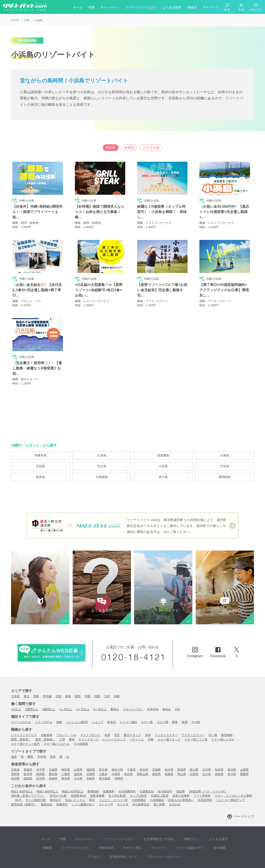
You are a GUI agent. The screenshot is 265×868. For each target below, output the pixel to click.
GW (177, 690)
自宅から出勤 (58, 777)
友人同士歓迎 (117, 777)
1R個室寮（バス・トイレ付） (208, 772)
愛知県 (53, 755)
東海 (68, 678)
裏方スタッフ (132, 716)
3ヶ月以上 (100, 690)
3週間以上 (49, 690)
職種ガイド (178, 819)
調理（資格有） (21, 721)
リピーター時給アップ (231, 781)
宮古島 (102, 442)
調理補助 (227, 716)
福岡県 (28, 760)
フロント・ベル (66, 716)
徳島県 (219, 755)
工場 (62, 721)
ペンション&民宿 (77, 703)
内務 (151, 721)
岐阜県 (28, 755)
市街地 (42, 738)
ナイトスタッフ (89, 721)
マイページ (210, 7)
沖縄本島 (40, 429)
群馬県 (182, 751)
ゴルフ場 (162, 703)
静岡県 (41, 755)
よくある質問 (172, 7)
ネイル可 (123, 786)
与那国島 (102, 455)
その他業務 (81, 725)
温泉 (14, 738)
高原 (53, 738)
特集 (92, 7)
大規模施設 (139, 781)
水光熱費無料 (127, 772)
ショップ (98, 703)
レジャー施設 (129, 703)
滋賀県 (78, 755)
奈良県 (128, 755)
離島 (30, 738)
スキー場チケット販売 (25, 725)
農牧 (72, 721)
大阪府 (103, 755)
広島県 (194, 755)
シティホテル (44, 703)
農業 (175, 703)
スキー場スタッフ (169, 721)
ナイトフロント (90, 716)
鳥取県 (156, 755)
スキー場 (147, 703)
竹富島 (225, 442)
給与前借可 (165, 772)
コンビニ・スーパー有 (113, 781)
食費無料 (109, 772)
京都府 (91, 755)
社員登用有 (205, 781)
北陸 (59, 678)
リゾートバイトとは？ (141, 7)
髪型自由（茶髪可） (24, 786)
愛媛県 (244, 755)
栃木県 (169, 751)
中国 (87, 678)
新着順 (129, 147)
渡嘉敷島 (163, 429)
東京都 (103, 751)
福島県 (91, 751)
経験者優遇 (97, 777)
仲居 (107, 716)
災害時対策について (112, 832)
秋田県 (66, 751)
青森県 (28, 751)
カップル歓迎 (138, 777)
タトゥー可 (106, 786)
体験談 (192, 7)
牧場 (185, 703)
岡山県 (182, 755)
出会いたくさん (75, 781)
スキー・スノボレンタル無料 (233, 777)
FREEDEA (88, 826)
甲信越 (47, 678)
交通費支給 (147, 772)
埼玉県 (144, 751)
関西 (78, 678)
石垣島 (40, 442)
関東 (36, 678)
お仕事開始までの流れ (147, 819)
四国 (97, 678)
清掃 (148, 716)
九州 (107, 678)
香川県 (232, 755)
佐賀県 (41, 760)
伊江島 (163, 455)
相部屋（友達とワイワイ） (28, 777)
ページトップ (243, 798)
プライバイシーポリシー (150, 832)
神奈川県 (117, 751)
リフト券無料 (202, 777)
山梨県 (244, 751)
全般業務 (47, 716)
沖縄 (117, 678)
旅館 (59, 703)
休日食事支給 (141, 786)
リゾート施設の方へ (166, 826)
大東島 (225, 429)
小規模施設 (157, 781)
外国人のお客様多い (181, 781)
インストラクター (166, 716)
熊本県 (66, 760)
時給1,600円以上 (73, 772)
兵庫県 (116, 755)
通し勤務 (159, 786)
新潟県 (232, 751)
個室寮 (181, 772)
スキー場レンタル (223, 721)
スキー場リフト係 (196, 721)
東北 (26, 678)
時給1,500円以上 (47, 772)
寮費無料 (93, 772)
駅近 (92, 781)
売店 (117, 716)
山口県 (207, 755)
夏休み (115, 690)
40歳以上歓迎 (160, 777)
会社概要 (193, 826)
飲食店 (112, 703)
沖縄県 (119, 760)
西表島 (40, 455)
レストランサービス (24, 716)
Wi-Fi (18, 781)
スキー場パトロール (57, 725)
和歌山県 (142, 755)
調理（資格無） (45, 721)
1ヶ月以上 (66, 690)
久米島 (102, 429)
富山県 (194, 751)
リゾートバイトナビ (59, 826)
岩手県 (41, 751)
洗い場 (213, 716)
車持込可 (55, 781)
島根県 (169, 755)
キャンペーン (110, 7)
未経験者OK (79, 777)
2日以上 (16, 690)
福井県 (219, 751)
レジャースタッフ (114, 721)
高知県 (15, 760)
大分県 (78, 760)
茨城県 (156, 751)
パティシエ (137, 721)
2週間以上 (32, 690)
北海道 (15, 678)
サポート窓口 (112, 826)
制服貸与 (62, 786)
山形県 (78, 751)
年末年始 (153, 690)
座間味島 (225, 455)
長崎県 (53, 760)
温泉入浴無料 (181, 777)
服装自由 (47, 786)
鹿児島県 (105, 760)
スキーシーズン (133, 690)
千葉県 (131, 751)
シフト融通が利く (83, 786)
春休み (167, 690)
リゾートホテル (21, 703)
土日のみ (175, 786)
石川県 (207, 751)
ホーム (78, 7)
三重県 (66, 755)
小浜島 (163, 442)
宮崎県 (91, 760)
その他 (196, 703)
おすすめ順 (160, 147)
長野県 (15, 755)
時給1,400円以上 (22, 772)
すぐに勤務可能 (36, 781)
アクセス (213, 826)
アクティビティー (193, 716)
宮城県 (53, 751)
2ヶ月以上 (83, 690)
